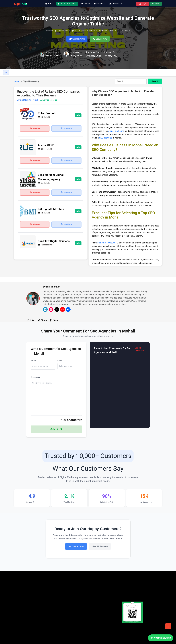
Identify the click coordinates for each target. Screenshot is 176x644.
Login (143, 4)
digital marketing (116, 131)
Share (42, 321)
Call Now (66, 129)
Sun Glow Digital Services (54, 242)
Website (35, 129)
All (6, 73)
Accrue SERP (46, 146)
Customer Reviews (106, 243)
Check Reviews (76, 39)
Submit (56, 430)
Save (54, 321)
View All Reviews (100, 547)
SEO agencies (106, 138)
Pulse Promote (47, 114)
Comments (35, 378)
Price (156, 4)
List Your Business (67, 4)
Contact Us (116, 4)
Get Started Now (76, 547)
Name (33, 361)
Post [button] (85, 4)
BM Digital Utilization (51, 210)
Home (49, 4)
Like (31, 321)
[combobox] (139, 82)
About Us (99, 4)
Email (60, 361)
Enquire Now (101, 39)
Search (155, 82)
